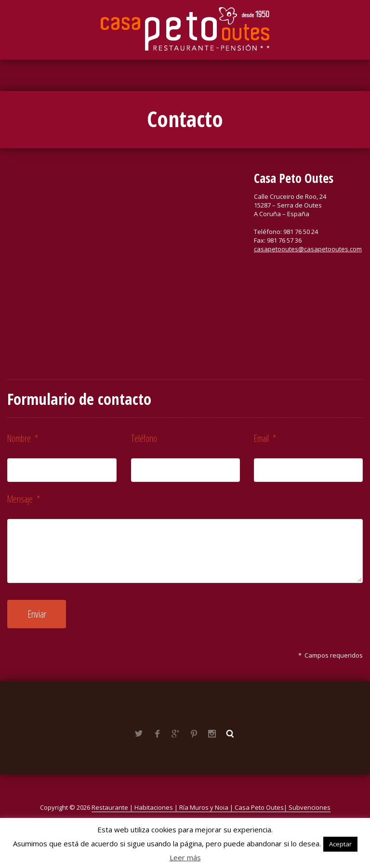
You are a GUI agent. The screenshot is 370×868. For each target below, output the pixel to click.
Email (265, 438)
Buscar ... (230, 734)
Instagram (212, 734)
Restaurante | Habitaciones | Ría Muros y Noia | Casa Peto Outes (188, 807)
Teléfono (144, 438)
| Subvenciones (307, 807)
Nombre (23, 438)
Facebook (157, 734)
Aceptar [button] (340, 844)
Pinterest (194, 734)
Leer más (185, 857)
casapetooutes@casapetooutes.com (308, 249)
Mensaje (24, 499)
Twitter (139, 734)
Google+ (175, 734)
